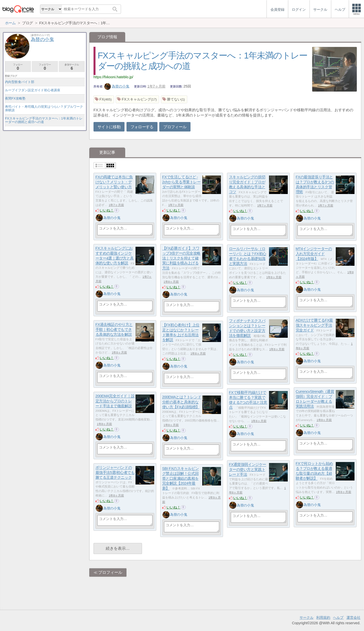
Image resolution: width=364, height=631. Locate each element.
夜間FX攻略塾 (15, 98)
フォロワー (45, 67)
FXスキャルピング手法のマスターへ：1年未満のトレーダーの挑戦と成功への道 (44, 120)
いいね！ (107, 210)
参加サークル (72, 67)
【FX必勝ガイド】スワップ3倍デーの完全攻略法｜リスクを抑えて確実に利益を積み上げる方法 (181, 258)
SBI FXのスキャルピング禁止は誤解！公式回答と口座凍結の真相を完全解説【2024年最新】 (181, 478)
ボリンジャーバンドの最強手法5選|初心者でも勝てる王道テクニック (115, 472)
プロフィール (175, 127)
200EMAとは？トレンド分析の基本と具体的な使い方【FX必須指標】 (182, 402)
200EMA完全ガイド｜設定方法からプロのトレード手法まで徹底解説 (115, 401)
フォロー (18, 67)
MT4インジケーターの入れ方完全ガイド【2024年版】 (314, 254)
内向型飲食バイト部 (20, 82)
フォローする (142, 127)
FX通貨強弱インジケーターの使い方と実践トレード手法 (248, 469)
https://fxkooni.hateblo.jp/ (113, 77)
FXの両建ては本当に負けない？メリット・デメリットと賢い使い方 (114, 182)
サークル (306, 617)
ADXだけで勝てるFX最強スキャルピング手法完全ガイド (314, 325)
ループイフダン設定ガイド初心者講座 (33, 90)
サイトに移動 (109, 127)
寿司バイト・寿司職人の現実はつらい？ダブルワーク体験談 (44, 108)
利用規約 (323, 617)
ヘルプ (338, 617)
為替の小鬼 (117, 86)
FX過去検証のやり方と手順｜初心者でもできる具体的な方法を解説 (114, 329)
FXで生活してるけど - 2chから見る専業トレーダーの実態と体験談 (181, 182)
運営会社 (353, 617)
